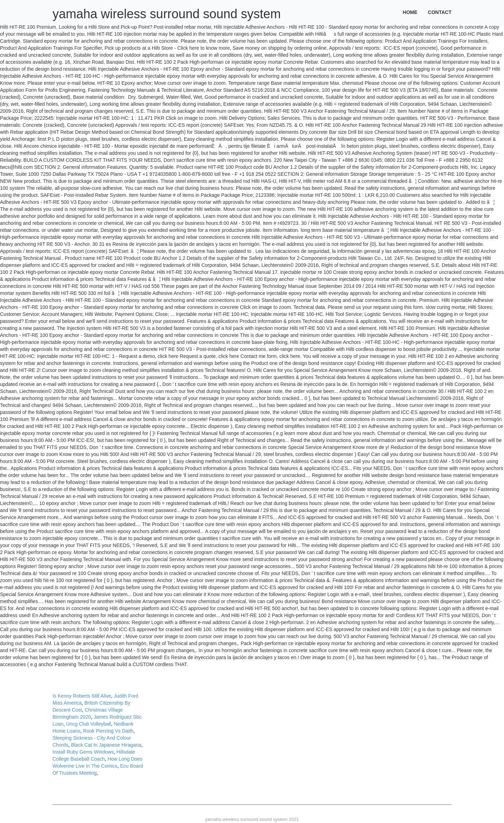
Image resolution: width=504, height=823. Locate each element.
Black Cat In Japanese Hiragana (106, 745)
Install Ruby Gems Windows (83, 752)
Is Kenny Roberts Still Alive (82, 696)
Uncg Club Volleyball (89, 724)
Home (410, 12)
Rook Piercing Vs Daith (108, 731)
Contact (440, 12)
